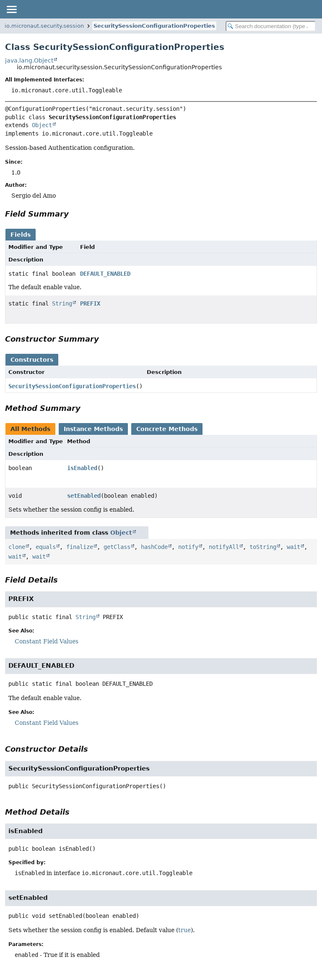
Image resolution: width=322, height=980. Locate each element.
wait (293, 547)
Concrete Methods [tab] (167, 429)
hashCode (154, 547)
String (62, 303)
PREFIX (90, 303)
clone (17, 547)
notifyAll (224, 547)
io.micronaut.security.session (44, 26)
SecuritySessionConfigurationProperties (154, 26)
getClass (117, 547)
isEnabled (82, 468)
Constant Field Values (47, 641)
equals (46, 547)
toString (263, 547)
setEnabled (84, 496)
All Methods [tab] (30, 429)
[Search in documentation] (271, 26)
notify (188, 547)
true (184, 930)
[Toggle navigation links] (11, 9)
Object (42, 125)
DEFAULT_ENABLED (105, 274)
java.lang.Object (29, 60)
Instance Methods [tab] (93, 429)
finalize (80, 547)
